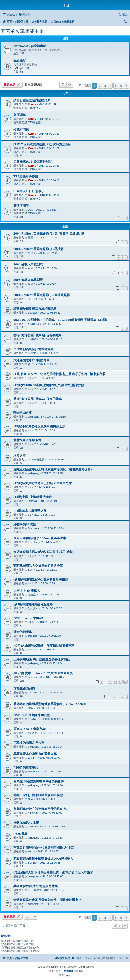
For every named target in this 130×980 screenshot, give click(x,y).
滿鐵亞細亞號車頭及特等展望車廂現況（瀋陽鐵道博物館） (54, 469)
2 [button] (100, 86)
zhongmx (33, 904)
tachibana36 (35, 417)
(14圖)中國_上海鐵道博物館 (33, 497)
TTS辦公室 (34, 108)
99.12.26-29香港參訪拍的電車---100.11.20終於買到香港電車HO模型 (60, 320)
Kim (30, 650)
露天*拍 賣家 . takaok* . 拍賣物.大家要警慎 (43, 673)
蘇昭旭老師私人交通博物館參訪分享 (38, 566)
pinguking (34, 747)
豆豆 (31, 237)
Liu (30, 378)
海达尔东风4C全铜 (26, 823)
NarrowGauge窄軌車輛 (30, 46)
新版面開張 (21, 206)
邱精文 (32, 353)
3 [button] (105, 86)
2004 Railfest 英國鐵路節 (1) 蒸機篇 (39, 249)
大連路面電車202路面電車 (31, 360)
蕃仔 (31, 364)
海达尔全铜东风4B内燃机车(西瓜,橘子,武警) (44, 552)
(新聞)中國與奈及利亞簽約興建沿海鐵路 (41, 579)
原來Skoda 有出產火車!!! (31, 729)
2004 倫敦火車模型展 (28, 264)
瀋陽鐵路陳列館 (24, 689)
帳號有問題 (21, 130)
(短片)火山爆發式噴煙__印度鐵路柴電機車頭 (44, 646)
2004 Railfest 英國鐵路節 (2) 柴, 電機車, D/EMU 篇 (49, 234)
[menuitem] (24, 14)
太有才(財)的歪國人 (27, 591)
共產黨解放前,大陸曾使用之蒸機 (36, 886)
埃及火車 (20, 456)
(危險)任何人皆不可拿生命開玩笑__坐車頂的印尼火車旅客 (53, 872)
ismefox (32, 501)
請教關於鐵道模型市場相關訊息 (35, 309)
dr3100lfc (33, 324)
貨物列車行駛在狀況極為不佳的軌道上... (41, 809)
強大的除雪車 (23, 632)
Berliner (32, 863)
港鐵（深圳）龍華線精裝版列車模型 (38, 795)
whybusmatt (35, 677)
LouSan (32, 313)
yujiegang (34, 473)
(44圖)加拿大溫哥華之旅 (30, 511)
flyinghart (33, 542)
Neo (30, 708)
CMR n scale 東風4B (28, 618)
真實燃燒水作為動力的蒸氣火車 (35, 754)
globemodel (35, 827)
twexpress (34, 876)
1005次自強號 (36, 460)
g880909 (25, 68)
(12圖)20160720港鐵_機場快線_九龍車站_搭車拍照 (49, 385)
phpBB (53, 967)
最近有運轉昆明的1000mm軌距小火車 (40, 538)
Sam (31, 570)
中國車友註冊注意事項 (29, 191)
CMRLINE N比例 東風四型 (32, 715)
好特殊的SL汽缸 (25, 524)
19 (120, 682)
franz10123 (34, 890)
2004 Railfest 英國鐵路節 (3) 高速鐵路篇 (42, 295)
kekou (31, 851)
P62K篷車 (20, 834)
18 (115, 682)
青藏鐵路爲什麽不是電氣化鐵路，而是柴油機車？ (47, 900)
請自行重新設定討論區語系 (32, 100)
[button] (126, 86)
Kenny (32, 104)
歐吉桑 (32, 595)
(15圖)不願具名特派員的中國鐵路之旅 (39, 426)
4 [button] (110, 86)
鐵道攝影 (20, 61)
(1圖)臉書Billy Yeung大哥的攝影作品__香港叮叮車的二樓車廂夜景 (59, 374)
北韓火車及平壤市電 (27, 440)
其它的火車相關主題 (22, 31)
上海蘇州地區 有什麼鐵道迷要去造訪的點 (42, 659)
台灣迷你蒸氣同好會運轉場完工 (35, 349)
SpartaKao (34, 528)
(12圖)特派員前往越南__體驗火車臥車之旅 (43, 483)
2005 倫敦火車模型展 (28, 280)
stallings (33, 636)
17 (110, 682)
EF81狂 (32, 758)
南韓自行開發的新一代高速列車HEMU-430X (44, 848)
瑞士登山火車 (23, 413)
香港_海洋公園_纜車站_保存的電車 (38, 335)
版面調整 (20, 115)
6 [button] (121, 86)
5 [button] (116, 86)
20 (126, 682)
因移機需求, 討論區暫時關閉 (33, 162)
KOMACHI (34, 719)
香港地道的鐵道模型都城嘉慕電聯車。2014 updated (50, 704)
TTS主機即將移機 (26, 176)
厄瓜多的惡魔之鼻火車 (29, 743)
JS (29, 299)
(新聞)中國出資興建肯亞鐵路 (33, 604)
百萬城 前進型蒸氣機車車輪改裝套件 (39, 781)
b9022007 (34, 692)
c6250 (31, 622)
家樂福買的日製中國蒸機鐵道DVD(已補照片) (44, 859)
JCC (30, 210)
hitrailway (33, 813)
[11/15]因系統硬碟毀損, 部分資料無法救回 (42, 144)
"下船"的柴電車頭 (26, 768)
